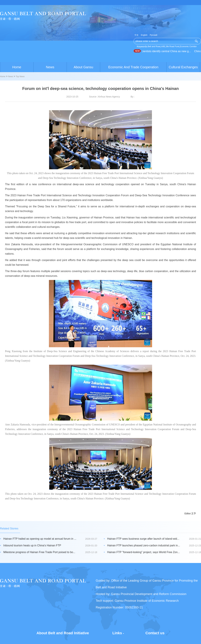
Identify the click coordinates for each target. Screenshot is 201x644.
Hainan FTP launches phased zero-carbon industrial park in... (144, 545)
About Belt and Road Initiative (63, 633)
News (50, 67)
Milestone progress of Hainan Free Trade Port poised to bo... (39, 552)
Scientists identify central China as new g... (166, 51)
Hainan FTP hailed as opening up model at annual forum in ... (40, 539)
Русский (154, 35)
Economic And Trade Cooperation (133, 67)
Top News (20, 76)
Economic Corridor (188, 46)
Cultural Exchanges (183, 67)
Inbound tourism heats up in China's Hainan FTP (32, 545)
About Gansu (83, 67)
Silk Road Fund (173, 46)
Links (117, 633)
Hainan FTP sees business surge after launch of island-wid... (143, 539)
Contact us (155, 633)
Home (17, 67)
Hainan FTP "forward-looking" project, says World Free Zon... (143, 552)
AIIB (163, 46)
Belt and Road (154, 46)
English (144, 35)
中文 (137, 35)
